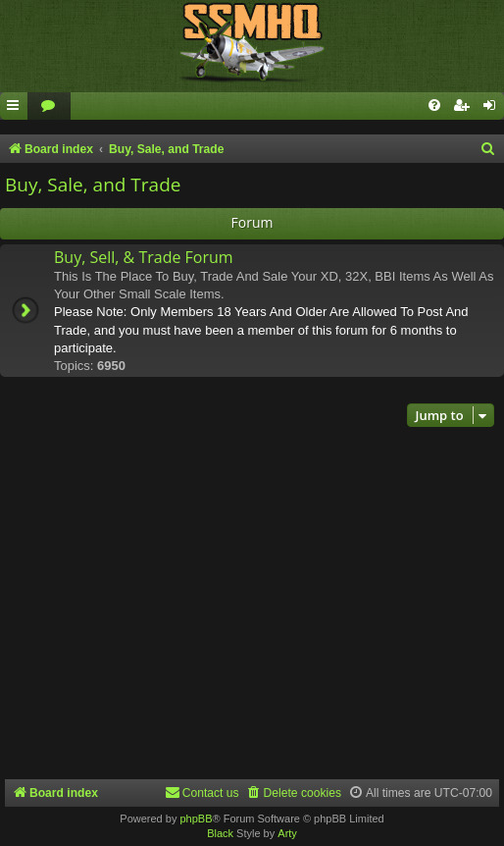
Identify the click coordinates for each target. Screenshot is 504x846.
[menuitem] (49, 106)
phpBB (196, 819)
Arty (287, 833)
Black (220, 833)
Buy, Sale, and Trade (93, 185)
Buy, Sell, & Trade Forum (144, 257)
